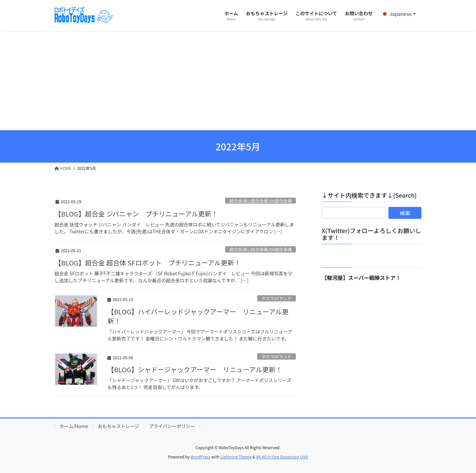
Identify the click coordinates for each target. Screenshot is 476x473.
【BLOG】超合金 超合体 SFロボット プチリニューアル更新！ (148, 263)
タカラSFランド (277, 298)
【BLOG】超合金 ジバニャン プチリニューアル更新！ (136, 214)
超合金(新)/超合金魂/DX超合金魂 (260, 201)
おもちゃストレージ (118, 426)
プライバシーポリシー (172, 426)
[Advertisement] (238, 81)
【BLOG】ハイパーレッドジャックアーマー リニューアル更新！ (198, 316)
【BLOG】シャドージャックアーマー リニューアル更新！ (195, 369)
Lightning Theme (236, 457)
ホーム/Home (74, 426)
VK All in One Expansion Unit (282, 457)
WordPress (201, 457)
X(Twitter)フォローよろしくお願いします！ (371, 234)
